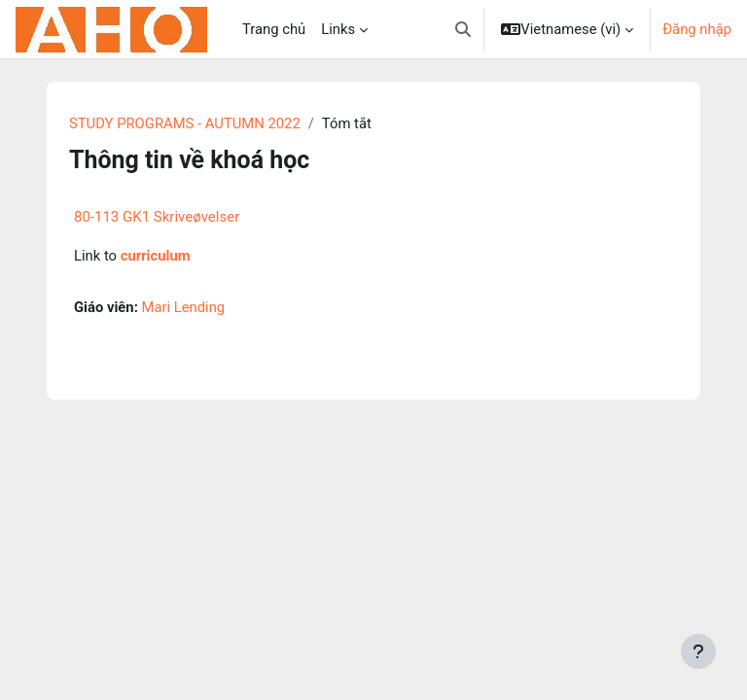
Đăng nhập (697, 29)
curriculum (156, 256)
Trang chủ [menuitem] (274, 29)
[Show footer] (698, 651)
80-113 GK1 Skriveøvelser (157, 217)
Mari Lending (184, 307)
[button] (463, 29)
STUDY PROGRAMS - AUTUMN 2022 (185, 123)
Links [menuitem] (338, 29)
